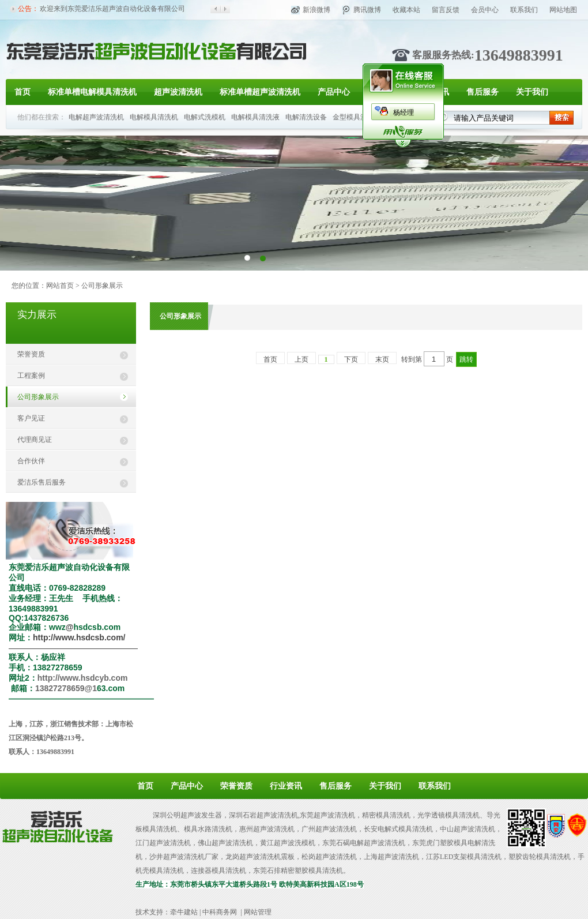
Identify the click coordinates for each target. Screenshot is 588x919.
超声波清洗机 (178, 92)
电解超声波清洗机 (96, 117)
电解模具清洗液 (255, 117)
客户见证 (31, 418)
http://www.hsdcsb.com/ (79, 637)
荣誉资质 (31, 354)
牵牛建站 (184, 912)
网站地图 (563, 10)
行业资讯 (286, 786)
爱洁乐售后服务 (42, 482)
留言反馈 (446, 10)
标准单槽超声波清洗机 (260, 92)
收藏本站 (406, 10)
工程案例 (31, 376)
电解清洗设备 (306, 117)
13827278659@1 (66, 688)
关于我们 (532, 92)
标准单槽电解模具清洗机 (92, 92)
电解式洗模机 (205, 117)
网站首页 (60, 286)
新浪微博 (316, 10)
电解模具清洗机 (154, 117)
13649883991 (519, 55)
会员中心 (485, 10)
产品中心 (334, 92)
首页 (22, 92)
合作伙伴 (31, 461)
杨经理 (404, 112)
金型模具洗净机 (357, 117)
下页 (351, 359)
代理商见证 (35, 440)
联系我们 (524, 10)
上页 (301, 359)
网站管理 (258, 912)
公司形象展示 (38, 397)
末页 (382, 359)
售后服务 (483, 92)
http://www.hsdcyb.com (83, 678)
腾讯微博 (367, 10)
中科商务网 (220, 912)
